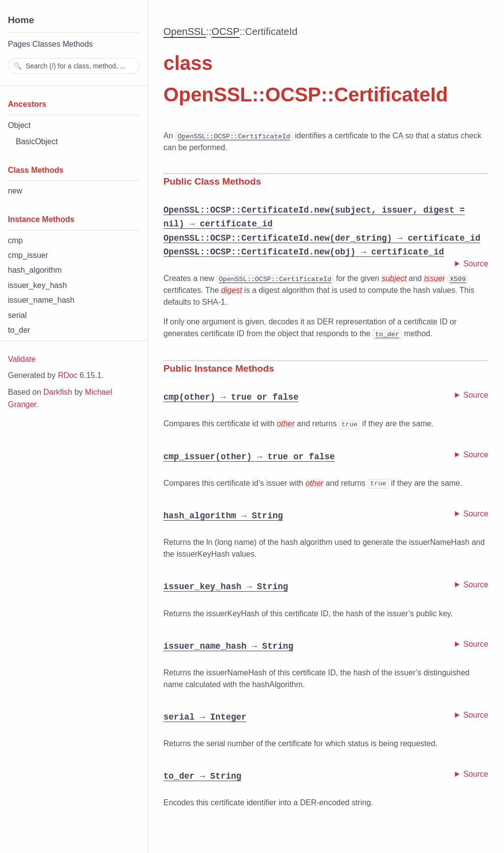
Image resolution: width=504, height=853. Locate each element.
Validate (22, 359)
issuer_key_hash (37, 285)
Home (21, 20)
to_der (19, 330)
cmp (15, 240)
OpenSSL (185, 32)
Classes (47, 44)
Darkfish (58, 392)
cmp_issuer (28, 255)
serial (17, 315)
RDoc (67, 375)
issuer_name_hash (41, 300)
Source (476, 264)
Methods (78, 44)
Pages (19, 44)
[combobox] (74, 66)
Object (19, 125)
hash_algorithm (35, 270)
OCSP (226, 32)
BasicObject (37, 142)
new (15, 191)
